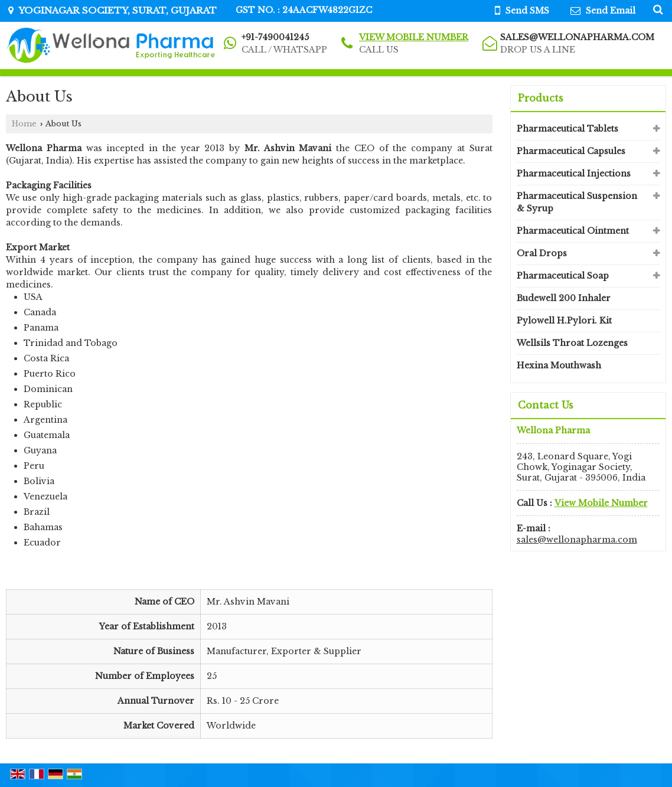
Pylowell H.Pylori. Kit (564, 321)
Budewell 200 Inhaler (564, 298)
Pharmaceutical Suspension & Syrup (577, 202)
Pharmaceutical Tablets (567, 129)
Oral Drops (542, 253)
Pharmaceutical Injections (574, 174)
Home (24, 124)
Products (541, 98)
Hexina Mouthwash (559, 365)
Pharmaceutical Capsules (571, 151)
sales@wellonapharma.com (577, 37)
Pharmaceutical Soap (563, 276)
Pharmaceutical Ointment (573, 231)
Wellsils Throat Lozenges (572, 343)
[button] (414, 37)
